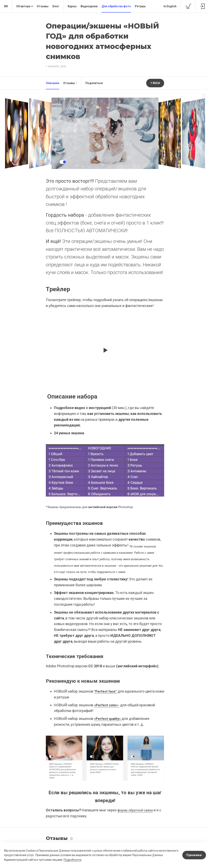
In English (170, 6)
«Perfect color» (107, 705)
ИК (6, 6)
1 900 (155, 83)
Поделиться (94, 83)
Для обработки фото (116, 6)
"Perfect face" (106, 691)
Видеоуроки (89, 6)
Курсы (72, 6)
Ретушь (140, 6)
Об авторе (23, 6)
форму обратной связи (137, 810)
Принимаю (194, 855)
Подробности (84, 860)
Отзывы (43, 6)
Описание (52, 83)
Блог (56, 6)
